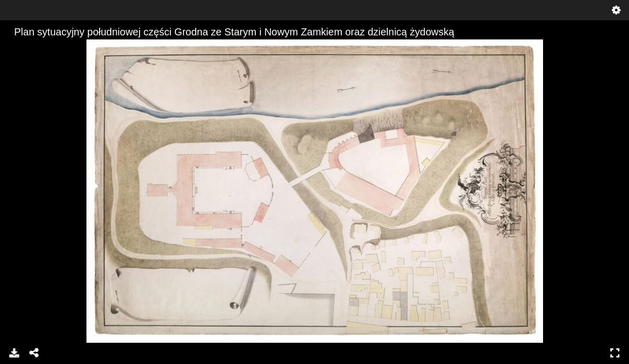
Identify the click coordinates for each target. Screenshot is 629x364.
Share (34, 353)
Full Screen (615, 353)
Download (14, 353)
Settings (616, 10)
